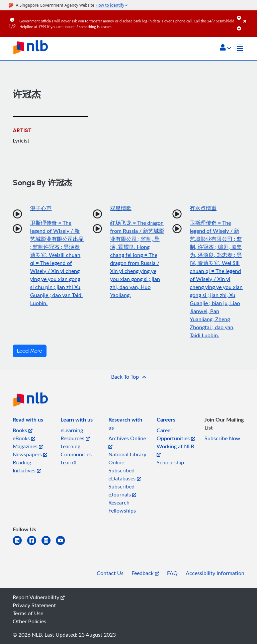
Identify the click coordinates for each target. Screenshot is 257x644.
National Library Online (127, 458)
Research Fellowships (122, 507)
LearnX (69, 462)
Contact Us (110, 573)
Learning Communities (76, 450)
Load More (30, 351)
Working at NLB (175, 450)
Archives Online (127, 442)
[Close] (249, 16)
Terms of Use (28, 613)
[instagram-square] (49, 544)
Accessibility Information (215, 573)
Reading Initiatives (27, 466)
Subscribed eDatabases (125, 474)
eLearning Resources (75, 434)
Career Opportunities (176, 434)
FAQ (172, 573)
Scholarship (170, 462)
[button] (225, 48)
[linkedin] (20, 544)
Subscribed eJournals (122, 490)
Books (23, 430)
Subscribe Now (222, 438)
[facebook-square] (34, 544)
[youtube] (63, 544)
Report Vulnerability (39, 597)
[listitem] (28, 421)
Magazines (28, 446)
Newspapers (30, 454)
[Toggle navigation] (240, 49)
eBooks (24, 438)
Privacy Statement (34, 605)
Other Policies (29, 621)
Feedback (145, 573)
